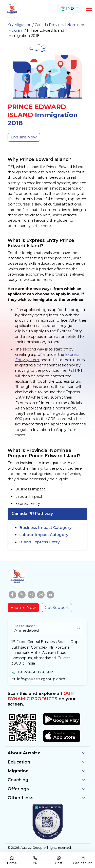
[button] (89, 8)
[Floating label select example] (48, 629)
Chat (59, 860)
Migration (23, 25)
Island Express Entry (39, 542)
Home (12, 860)
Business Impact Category (45, 528)
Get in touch (83, 860)
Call (35, 860)
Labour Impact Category (44, 535)
